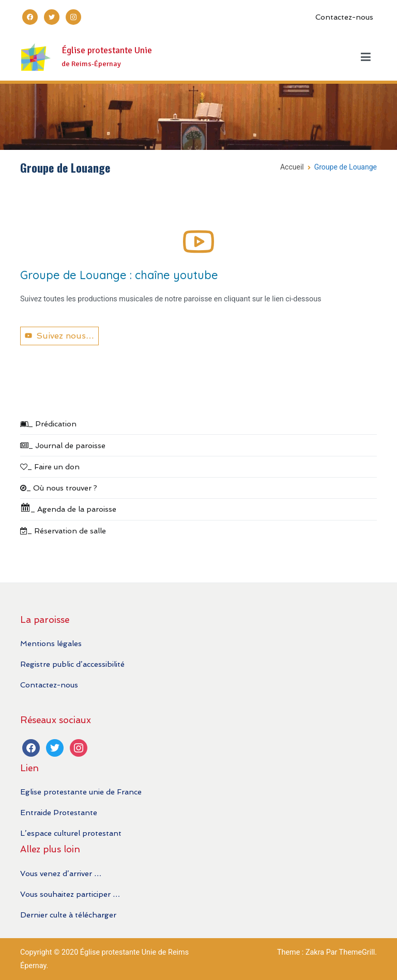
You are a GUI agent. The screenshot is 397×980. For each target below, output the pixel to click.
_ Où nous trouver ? (59, 488)
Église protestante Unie (107, 50)
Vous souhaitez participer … (70, 894)
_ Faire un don (50, 466)
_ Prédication (48, 424)
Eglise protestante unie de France (81, 792)
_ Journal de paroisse (63, 445)
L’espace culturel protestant (71, 833)
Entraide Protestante (59, 812)
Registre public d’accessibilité (72, 664)
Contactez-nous (344, 17)
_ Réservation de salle (63, 531)
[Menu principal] (366, 57)
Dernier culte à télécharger (68, 915)
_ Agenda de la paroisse (68, 508)
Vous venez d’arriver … (61, 873)
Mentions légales (51, 643)
